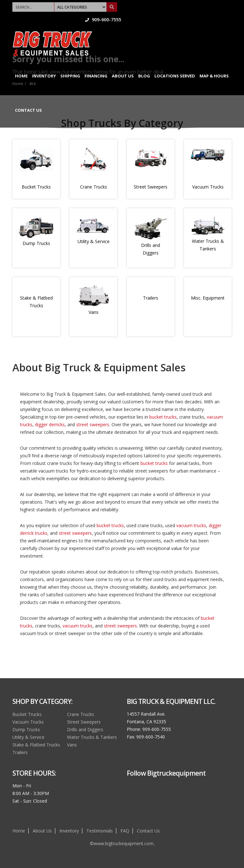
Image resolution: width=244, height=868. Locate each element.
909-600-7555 (214, 5)
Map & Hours (214, 66)
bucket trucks (163, 417)
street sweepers (93, 424)
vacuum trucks (191, 525)
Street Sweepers (151, 187)
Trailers (151, 298)
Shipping (70, 66)
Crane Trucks (94, 187)
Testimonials (100, 831)
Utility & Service (94, 241)
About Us (123, 66)
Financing (96, 66)
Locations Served (175, 66)
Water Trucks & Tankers (92, 737)
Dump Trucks (36, 243)
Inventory (44, 66)
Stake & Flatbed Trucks (36, 745)
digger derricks (50, 424)
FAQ (125, 831)
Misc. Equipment (208, 298)
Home (21, 66)
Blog (144, 66)
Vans (94, 312)
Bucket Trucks (36, 187)
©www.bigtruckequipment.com (122, 843)
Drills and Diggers (85, 729)
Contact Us (28, 100)
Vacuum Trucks (208, 187)
